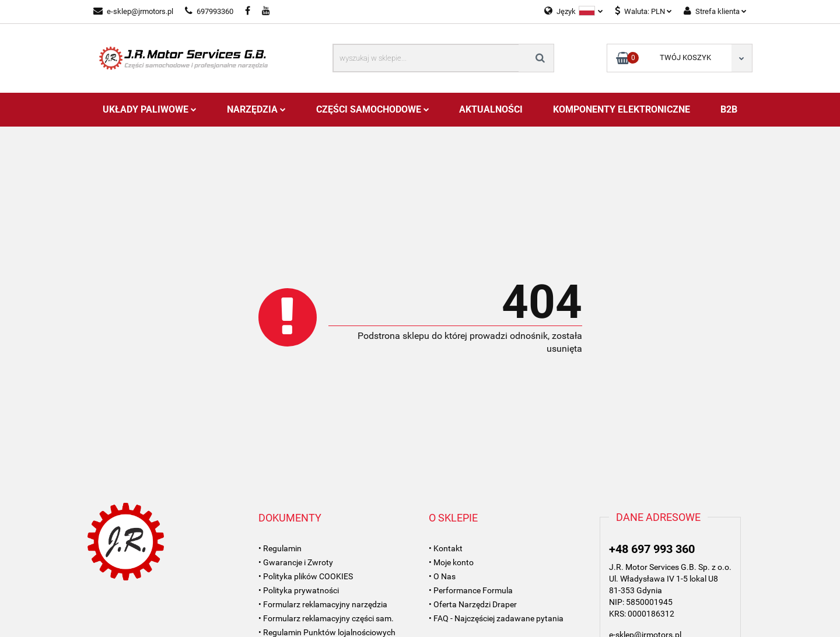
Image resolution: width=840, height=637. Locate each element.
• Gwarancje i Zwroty (296, 562)
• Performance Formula (471, 590)
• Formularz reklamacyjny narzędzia (323, 604)
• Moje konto (451, 562)
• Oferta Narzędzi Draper (473, 604)
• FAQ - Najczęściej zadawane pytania (496, 618)
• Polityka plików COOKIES (306, 576)
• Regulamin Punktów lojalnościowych (327, 632)
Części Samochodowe (373, 109)
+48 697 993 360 (652, 549)
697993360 (209, 11)
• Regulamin (280, 548)
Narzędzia (256, 109)
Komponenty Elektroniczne (622, 109)
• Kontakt (446, 548)
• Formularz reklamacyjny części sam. (326, 618)
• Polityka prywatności (299, 590)
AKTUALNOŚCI (491, 109)
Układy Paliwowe (150, 109)
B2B (729, 109)
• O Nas (442, 576)
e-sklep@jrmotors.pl (133, 11)
